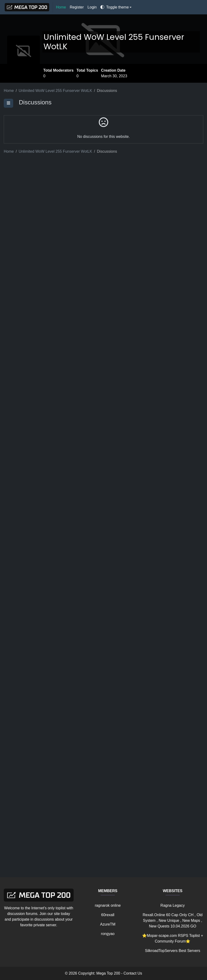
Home (61, 7)
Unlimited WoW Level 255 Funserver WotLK (114, 42)
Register (77, 7)
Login (92, 7)
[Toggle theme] (116, 7)
